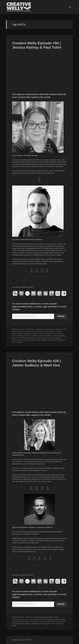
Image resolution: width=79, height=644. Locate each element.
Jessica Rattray (17, 336)
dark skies (55, 619)
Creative (41, 331)
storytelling (51, 338)
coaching (56, 617)
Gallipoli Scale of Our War (54, 334)
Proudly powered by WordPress (22, 640)
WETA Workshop (59, 340)
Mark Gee (58, 621)
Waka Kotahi (36, 340)
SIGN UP (61, 316)
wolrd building (17, 342)
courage (35, 619)
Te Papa (59, 338)
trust (50, 623)
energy (62, 619)
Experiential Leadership (20, 621)
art (45, 329)
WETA (51, 340)
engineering (37, 334)
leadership (27, 336)
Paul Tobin (42, 336)
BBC (51, 617)
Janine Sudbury (40, 621)
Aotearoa (40, 329)
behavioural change (54, 329)
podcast (49, 336)
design (15, 334)
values (29, 340)
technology (43, 623)
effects (20, 334)
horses (32, 621)
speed (40, 338)
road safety (61, 336)
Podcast (31, 329)
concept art (33, 331)
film (43, 334)
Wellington (45, 340)
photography (19, 623)
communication (23, 331)
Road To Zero (17, 338)
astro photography (42, 617)
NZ (32, 336)
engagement (28, 334)
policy (55, 336)
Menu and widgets (70, 10)
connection (27, 619)
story (45, 338)
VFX (53, 623)
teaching (15, 340)
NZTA (36, 336)
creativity (58, 331)
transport (22, 340)
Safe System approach (30, 338)
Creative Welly (49, 331)
